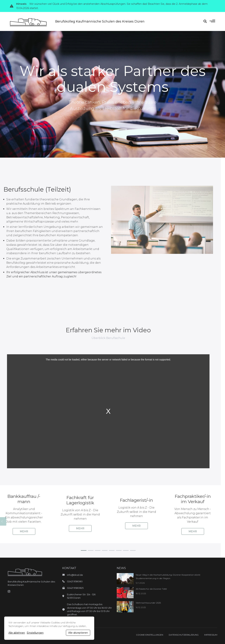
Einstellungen (35, 633)
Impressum (211, 635)
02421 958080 (75, 581)
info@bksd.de (75, 575)
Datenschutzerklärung (184, 635)
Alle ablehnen (17, 633)
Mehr (15, 531)
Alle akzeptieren (78, 633)
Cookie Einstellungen (150, 635)
